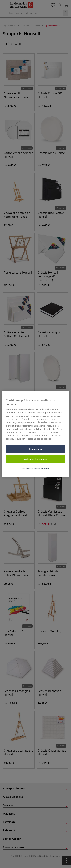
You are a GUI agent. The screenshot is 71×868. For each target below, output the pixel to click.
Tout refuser (36, 449)
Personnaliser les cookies (35, 469)
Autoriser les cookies (36, 459)
